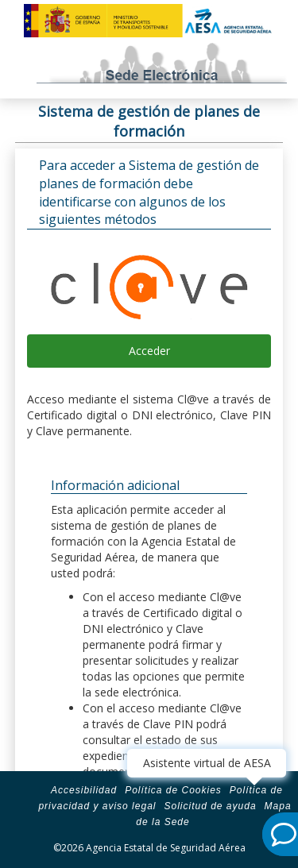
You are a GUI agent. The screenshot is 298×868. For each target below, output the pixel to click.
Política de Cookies (173, 790)
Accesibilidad (84, 790)
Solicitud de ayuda (210, 806)
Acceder (149, 351)
